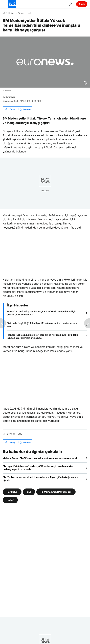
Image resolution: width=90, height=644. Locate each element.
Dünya (21, 13)
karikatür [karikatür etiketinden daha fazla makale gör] (12, 492)
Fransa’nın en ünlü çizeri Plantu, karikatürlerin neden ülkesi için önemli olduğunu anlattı (41, 313)
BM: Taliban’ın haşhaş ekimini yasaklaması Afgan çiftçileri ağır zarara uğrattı (40, 479)
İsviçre (31, 13)
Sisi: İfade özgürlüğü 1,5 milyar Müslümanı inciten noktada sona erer (42, 325)
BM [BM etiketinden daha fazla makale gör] (29, 492)
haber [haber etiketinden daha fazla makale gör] (10, 500)
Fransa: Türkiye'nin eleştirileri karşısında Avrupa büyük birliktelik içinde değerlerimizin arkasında (42, 336)
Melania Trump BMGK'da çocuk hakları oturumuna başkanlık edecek (40, 458)
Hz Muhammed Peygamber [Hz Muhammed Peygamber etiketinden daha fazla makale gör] (56, 492)
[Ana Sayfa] (4, 13)
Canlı (82, 4)
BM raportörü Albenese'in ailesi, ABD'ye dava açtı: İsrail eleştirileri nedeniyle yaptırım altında (38, 468)
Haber (11, 13)
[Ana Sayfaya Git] (12, 4)
